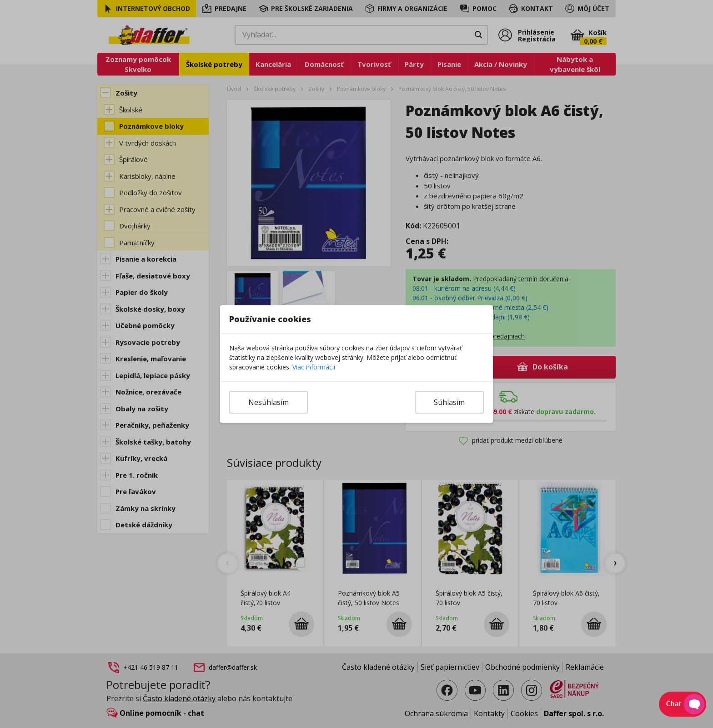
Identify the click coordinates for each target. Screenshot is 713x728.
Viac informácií (314, 367)
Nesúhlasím (269, 402)
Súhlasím (449, 402)
